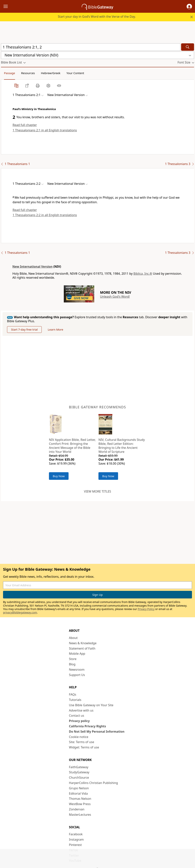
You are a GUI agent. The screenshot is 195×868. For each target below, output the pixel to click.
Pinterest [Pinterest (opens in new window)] (75, 845)
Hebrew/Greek (51, 73)
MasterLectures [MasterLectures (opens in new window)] (80, 815)
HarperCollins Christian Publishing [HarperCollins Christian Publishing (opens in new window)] (93, 783)
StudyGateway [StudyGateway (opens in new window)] (79, 772)
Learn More (56, 329)
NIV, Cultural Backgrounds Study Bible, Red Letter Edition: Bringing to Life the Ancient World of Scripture (122, 446)
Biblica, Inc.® (143, 274)
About (73, 638)
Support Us (77, 675)
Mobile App (77, 654)
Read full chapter (25, 125)
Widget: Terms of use (84, 747)
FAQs (73, 694)
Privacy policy (79, 721)
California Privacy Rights (88, 726)
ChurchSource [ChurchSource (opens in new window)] (79, 778)
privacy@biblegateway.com (20, 612)
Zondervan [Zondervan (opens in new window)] (77, 809)
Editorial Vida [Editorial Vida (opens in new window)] (78, 793)
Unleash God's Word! (115, 297)
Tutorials (75, 700)
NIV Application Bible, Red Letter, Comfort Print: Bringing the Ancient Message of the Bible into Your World (72, 446)
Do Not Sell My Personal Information (97, 732)
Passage (10, 73)
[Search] (188, 47)
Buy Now (59, 476)
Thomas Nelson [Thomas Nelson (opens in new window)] (80, 799)
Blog (72, 664)
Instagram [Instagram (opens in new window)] (76, 839)
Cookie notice (79, 737)
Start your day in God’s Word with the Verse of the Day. (97, 17)
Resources (28, 73)
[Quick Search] (91, 47)
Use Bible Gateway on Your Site (91, 705)
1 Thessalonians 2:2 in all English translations (45, 215)
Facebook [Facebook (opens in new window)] (76, 834)
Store (73, 659)
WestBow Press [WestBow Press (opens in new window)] (80, 804)
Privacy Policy (146, 609)
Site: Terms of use (82, 742)
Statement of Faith (82, 648)
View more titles (97, 491)
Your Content (75, 73)
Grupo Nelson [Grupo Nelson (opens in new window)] (79, 788)
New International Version (32, 267)
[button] (189, 6)
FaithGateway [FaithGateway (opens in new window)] (79, 767)
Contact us (77, 716)
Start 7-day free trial (24, 329)
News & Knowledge (83, 643)
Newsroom (77, 670)
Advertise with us (81, 710)
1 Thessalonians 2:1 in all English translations (45, 130)
